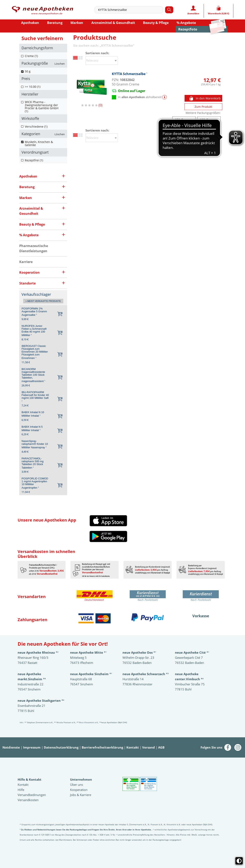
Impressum (32, 747)
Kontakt (133, 747)
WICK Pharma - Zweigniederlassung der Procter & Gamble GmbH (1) (42, 106)
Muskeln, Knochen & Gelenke (39, 143)
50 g (28, 71)
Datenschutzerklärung (61, 747)
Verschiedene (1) (36, 126)
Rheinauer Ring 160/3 (33, 658)
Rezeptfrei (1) (34, 160)
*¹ (91, 674)
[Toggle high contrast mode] (239, 861)
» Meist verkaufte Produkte (43, 301)
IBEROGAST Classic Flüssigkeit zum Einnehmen (35, 352)
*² (38, 652)
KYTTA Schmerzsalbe (130, 74)
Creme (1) (31, 56)
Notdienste (11, 747)
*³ (146, 674)
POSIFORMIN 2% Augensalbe (34, 312)
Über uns (77, 785)
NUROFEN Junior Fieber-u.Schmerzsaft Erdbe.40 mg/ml (34, 331)
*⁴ (41, 700)
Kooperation (79, 790)
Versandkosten (28, 800)
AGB (161, 747)
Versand (149, 747)
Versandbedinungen (32, 795)
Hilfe (21, 790)
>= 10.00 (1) (33, 87)
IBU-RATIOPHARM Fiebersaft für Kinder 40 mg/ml (35, 396)
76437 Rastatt (27, 663)
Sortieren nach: (97, 53)
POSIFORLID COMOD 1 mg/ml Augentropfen (35, 483)
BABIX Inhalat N (33, 414)
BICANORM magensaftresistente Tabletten (33, 375)
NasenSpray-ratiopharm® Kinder (35, 444)
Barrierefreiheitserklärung (102, 747)
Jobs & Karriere (81, 795)
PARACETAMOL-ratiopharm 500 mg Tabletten (32, 463)
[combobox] (130, 10)
